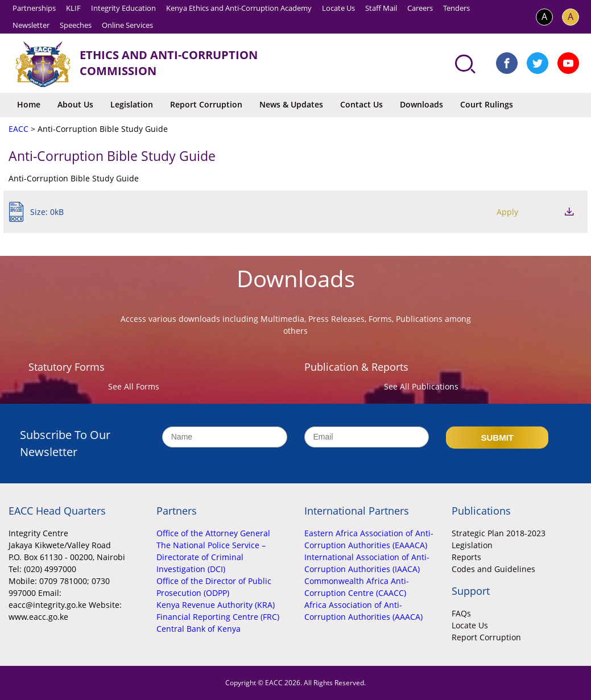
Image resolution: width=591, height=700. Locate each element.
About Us (75, 104)
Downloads (421, 104)
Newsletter (31, 25)
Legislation (132, 104)
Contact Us (361, 104)
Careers (420, 8)
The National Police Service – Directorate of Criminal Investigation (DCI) (211, 557)
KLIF (73, 8)
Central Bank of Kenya (199, 629)
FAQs (461, 613)
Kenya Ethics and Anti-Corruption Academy (239, 8)
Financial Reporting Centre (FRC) (218, 617)
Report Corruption (206, 104)
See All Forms (134, 386)
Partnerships (34, 8)
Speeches (76, 25)
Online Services (127, 25)
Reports (466, 557)
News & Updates (291, 104)
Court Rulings (487, 104)
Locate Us (338, 8)
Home (29, 104)
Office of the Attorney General (213, 533)
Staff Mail (381, 8)
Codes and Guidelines (493, 569)
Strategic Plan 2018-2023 (499, 533)
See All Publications (421, 386)
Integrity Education (123, 8)
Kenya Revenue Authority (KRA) (216, 605)
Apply (507, 212)
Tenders (456, 8)
